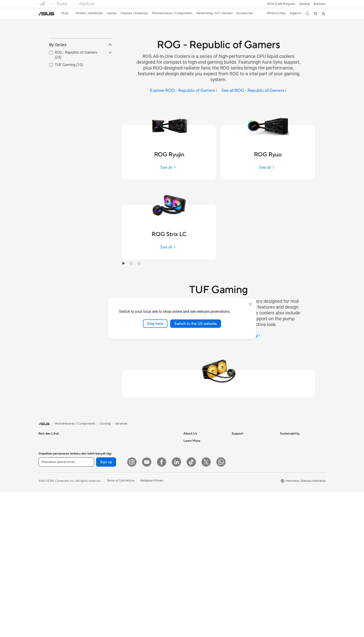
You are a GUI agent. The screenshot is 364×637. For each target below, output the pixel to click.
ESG (283, 436)
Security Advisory (244, 477)
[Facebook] (162, 607)
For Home (45, 457)
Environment (289, 442)
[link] (46, 14)
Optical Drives (144, 436)
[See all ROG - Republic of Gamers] (254, 91)
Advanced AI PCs (195, 565)
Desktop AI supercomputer (153, 481)
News (187, 442)
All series (121, 419)
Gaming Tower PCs (100, 449)
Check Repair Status (246, 436)
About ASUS (192, 436)
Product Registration (246, 449)
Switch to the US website (196, 323)
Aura (187, 586)
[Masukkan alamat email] (66, 607)
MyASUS (238, 491)
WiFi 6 (139, 450)
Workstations (96, 470)
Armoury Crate (194, 579)
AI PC (187, 572)
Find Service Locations (247, 442)
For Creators (47, 471)
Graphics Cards (97, 492)
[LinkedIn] (176, 607)
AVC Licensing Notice (198, 519)
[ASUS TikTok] (191, 607)
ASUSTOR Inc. (193, 463)
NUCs (91, 456)
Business (320, 4)
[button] (304, 4)
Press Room (192, 456)
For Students (47, 478)
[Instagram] (132, 607)
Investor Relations (196, 449)
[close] (250, 304)
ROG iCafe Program (281, 4)
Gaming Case (96, 498)
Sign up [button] (106, 607)
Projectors (46, 513)
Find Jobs (190, 484)
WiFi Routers (143, 457)
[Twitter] (206, 607)
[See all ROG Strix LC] (169, 247)
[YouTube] (147, 607)
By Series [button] (81, 66)
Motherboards (97, 485)
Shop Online (192, 540)
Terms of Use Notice (121, 626)
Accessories (47, 492)
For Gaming (47, 485)
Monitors (45, 506)
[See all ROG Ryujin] (169, 167)
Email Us (238, 456)
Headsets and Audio (148, 509)
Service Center (242, 470)
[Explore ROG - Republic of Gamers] (184, 91)
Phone (43, 443)
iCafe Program (193, 512)
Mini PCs (93, 463)
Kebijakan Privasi (152, 626)
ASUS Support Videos (247, 484)
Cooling (92, 505)
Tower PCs (94, 442)
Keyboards (142, 495)
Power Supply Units (100, 512)
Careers (189, 491)
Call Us (237, 463)
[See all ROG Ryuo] (268, 167)
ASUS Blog (191, 526)
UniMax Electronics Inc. (200, 477)
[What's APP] (221, 607)
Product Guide (193, 533)
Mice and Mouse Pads (149, 502)
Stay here (155, 323)
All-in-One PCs (97, 436)
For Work (45, 464)
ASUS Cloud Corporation (201, 470)
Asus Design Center (197, 505)
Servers (140, 474)
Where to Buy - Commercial (203, 558)
